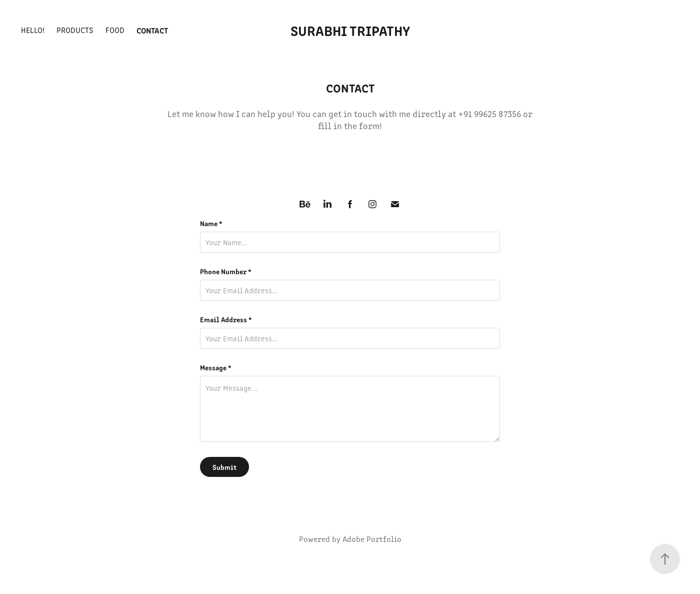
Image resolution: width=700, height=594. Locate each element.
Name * (211, 223)
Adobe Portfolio (372, 539)
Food (115, 30)
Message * (216, 367)
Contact (152, 30)
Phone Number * (226, 271)
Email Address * (226, 319)
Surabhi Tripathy (350, 30)
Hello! (33, 30)
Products (75, 30)
